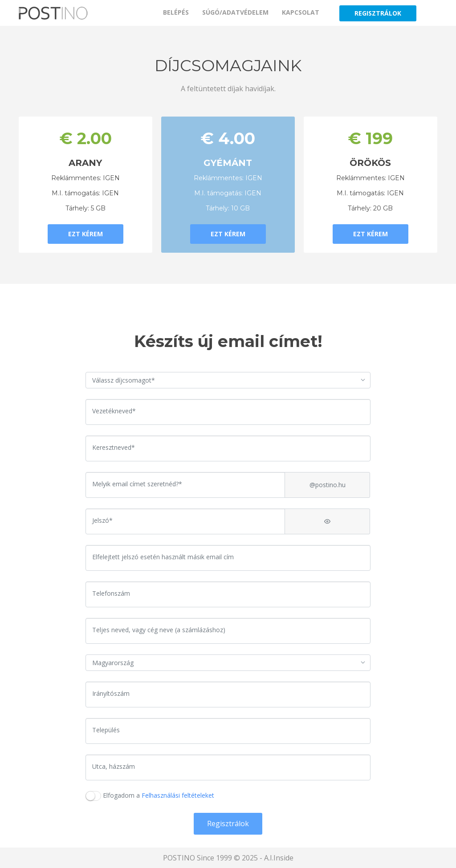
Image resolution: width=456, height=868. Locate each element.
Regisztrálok (228, 824)
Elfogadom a (159, 795)
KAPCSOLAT (301, 12)
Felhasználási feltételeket (178, 795)
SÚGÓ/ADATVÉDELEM (235, 12)
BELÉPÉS (176, 12)
